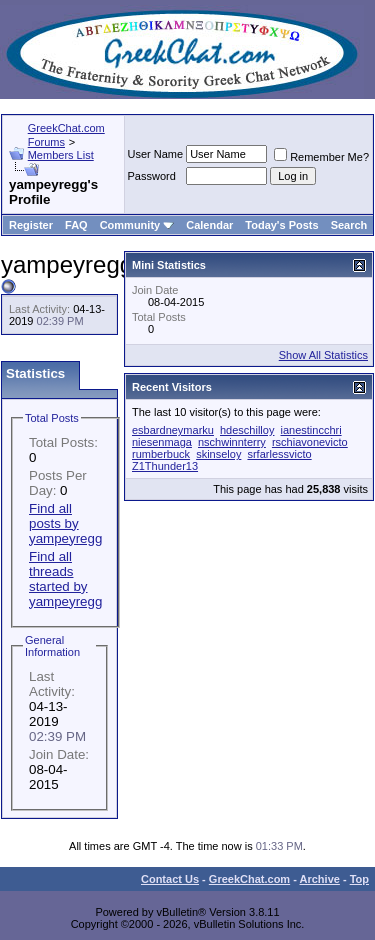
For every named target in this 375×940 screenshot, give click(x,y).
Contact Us (170, 879)
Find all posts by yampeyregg (65, 523)
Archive (320, 879)
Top (359, 879)
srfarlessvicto (279, 454)
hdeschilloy (247, 430)
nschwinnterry (232, 442)
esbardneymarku (173, 430)
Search (349, 225)
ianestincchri (310, 430)
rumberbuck (161, 454)
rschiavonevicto (310, 442)
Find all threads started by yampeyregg (65, 579)
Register (31, 225)
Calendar (209, 225)
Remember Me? (321, 157)
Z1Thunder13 (165, 466)
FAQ (76, 225)
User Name (156, 154)
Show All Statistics (323, 355)
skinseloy (218, 454)
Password (152, 176)
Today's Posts (281, 225)
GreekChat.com (249, 879)
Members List (61, 155)
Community (137, 225)
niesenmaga (162, 442)
